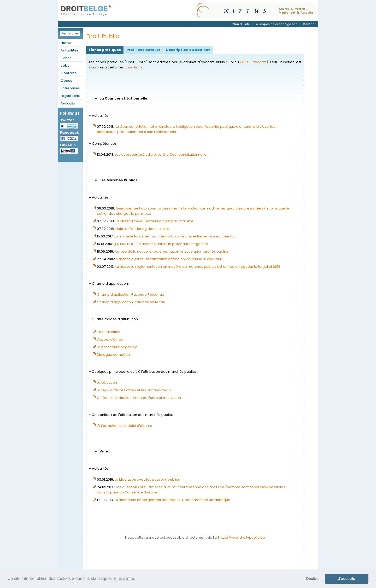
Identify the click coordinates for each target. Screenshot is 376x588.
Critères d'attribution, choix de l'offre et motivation (139, 398)
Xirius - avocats (253, 62)
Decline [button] (313, 579)
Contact (309, 24)
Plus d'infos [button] (124, 578)
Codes (66, 81)
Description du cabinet (188, 50)
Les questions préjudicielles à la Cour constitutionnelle (161, 155)
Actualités (69, 50)
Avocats (68, 103)
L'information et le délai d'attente (125, 426)
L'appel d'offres (110, 339)
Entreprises (70, 88)
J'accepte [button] (347, 579)
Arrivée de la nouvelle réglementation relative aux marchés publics (172, 251)
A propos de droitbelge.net (276, 24)
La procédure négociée (117, 347)
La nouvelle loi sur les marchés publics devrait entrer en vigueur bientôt (175, 236)
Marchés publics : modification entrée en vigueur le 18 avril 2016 (169, 259)
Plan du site (241, 24)
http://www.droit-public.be (242, 537)
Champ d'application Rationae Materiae (131, 302)
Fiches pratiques (105, 50)
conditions (133, 67)
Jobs (65, 65)
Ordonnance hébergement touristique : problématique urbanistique (172, 500)
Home (66, 43)
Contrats (69, 73)
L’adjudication (109, 332)
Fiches (66, 58)
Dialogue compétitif (114, 355)
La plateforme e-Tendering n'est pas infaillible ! (155, 221)
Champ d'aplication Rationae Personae (131, 295)
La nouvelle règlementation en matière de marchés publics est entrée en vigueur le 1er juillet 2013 (198, 267)
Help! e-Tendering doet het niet (142, 229)
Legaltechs (70, 96)
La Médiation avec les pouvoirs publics (147, 479)
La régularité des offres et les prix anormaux (134, 390)
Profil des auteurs (143, 50)
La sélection (107, 383)
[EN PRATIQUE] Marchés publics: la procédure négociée (161, 244)
